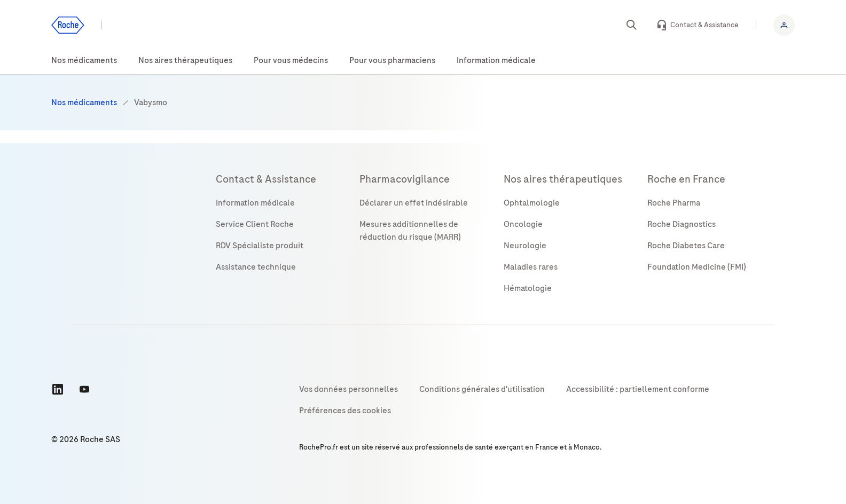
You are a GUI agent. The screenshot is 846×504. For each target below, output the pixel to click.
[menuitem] (84, 61)
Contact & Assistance (704, 25)
